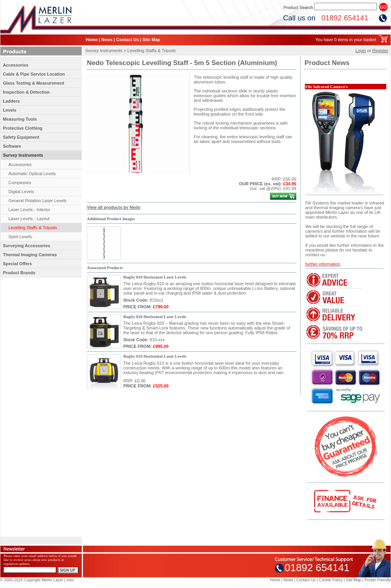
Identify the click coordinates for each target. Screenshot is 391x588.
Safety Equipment (21, 137)
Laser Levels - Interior (29, 210)
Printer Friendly (378, 580)
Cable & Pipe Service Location (34, 74)
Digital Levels (21, 192)
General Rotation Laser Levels (38, 201)
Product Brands (19, 273)
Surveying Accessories (27, 246)
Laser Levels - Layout (29, 219)
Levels (10, 110)
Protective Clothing (23, 128)
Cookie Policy (331, 580)
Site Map (151, 40)
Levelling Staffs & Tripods (33, 228)
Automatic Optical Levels (32, 174)
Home (92, 40)
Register (380, 51)
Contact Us (128, 40)
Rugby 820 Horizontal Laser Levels (155, 317)
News (107, 40)
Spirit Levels (20, 237)
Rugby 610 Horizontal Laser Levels (155, 356)
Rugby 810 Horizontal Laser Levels (155, 277)
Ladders (12, 101)
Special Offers (18, 264)
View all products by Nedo (114, 207)
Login (361, 51)
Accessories (16, 65)
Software (12, 146)
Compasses (20, 183)
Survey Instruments (23, 155)
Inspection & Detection (26, 92)
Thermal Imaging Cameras (30, 255)
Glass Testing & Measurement (34, 83)
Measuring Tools (20, 119)
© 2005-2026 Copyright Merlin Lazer (32, 580)
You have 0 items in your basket (346, 40)
